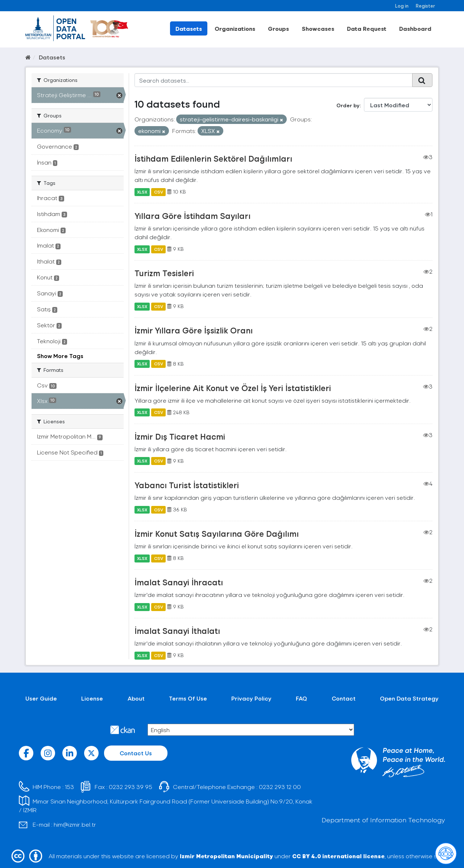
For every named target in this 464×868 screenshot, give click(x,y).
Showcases (318, 28)
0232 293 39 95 (130, 787)
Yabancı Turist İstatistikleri (187, 485)
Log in (402, 6)
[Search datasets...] (274, 80)
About (136, 698)
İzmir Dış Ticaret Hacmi (180, 436)
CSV (159, 192)
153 (69, 787)
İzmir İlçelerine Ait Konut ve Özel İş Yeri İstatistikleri (233, 388)
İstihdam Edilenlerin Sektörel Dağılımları (213, 158)
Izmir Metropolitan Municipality (226, 856)
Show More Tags (60, 356)
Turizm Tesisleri (164, 273)
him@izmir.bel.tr (75, 824)
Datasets (189, 28)
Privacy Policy (251, 698)
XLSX (142, 192)
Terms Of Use (188, 698)
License (92, 698)
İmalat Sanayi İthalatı (177, 631)
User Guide (41, 698)
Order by (348, 105)
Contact (344, 698)
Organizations (235, 28)
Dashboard (415, 28)
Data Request (367, 28)
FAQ (301, 698)
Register (425, 6)
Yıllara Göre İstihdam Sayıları (192, 216)
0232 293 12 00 (280, 787)
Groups (278, 28)
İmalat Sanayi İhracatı (179, 582)
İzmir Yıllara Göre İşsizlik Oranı (194, 330)
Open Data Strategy (409, 698)
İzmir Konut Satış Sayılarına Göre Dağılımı (217, 533)
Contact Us (136, 753)
